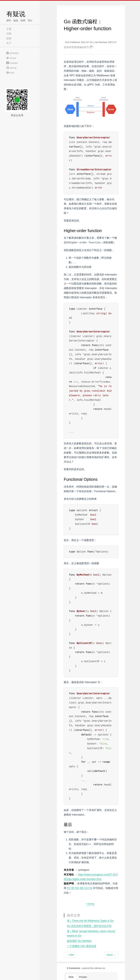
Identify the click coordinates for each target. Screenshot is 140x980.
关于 (9, 43)
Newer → (111, 955)
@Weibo (12, 53)
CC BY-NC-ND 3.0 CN (80, 888)
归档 (9, 34)
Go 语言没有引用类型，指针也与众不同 (89, 926)
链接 (9, 38)
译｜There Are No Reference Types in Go (90, 921)
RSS (10, 73)
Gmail (11, 58)
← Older (70, 955)
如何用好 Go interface (79, 941)
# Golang (90, 904)
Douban (12, 63)
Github (11, 68)
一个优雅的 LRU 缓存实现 (82, 946)
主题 (9, 29)
